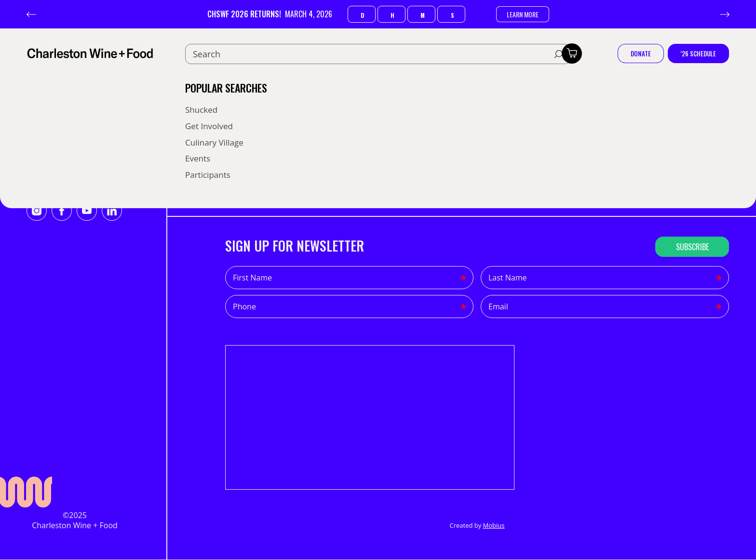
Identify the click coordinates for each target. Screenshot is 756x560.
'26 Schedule (698, 53)
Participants (208, 175)
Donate (641, 53)
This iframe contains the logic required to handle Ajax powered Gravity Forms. (370, 417)
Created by (477, 525)
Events (198, 158)
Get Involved (209, 126)
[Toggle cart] (572, 53)
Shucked (201, 110)
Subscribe (692, 247)
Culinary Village (214, 142)
